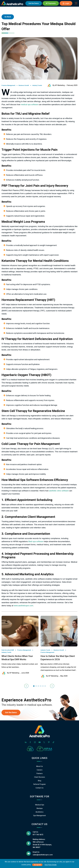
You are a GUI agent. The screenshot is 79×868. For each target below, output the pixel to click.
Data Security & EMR (8, 650)
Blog (39, 781)
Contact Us (39, 788)
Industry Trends (37, 85)
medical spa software (29, 105)
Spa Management (39, 816)
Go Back (8, 17)
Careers (40, 770)
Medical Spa (40, 805)
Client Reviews (40, 777)
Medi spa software (36, 542)
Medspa (39, 808)
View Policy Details (51, 865)
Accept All (37, 865)
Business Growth (24, 85)
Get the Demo (11, 712)
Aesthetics (39, 812)
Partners (39, 773)
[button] (34, 686)
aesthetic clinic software (59, 491)
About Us (39, 766)
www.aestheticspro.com (24, 606)
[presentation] (27, 686)
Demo (34, 3)
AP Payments (51, 3)
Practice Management (8, 85)
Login (66, 3)
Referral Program (39, 784)
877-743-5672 (38, 835)
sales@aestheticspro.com (43, 855)
